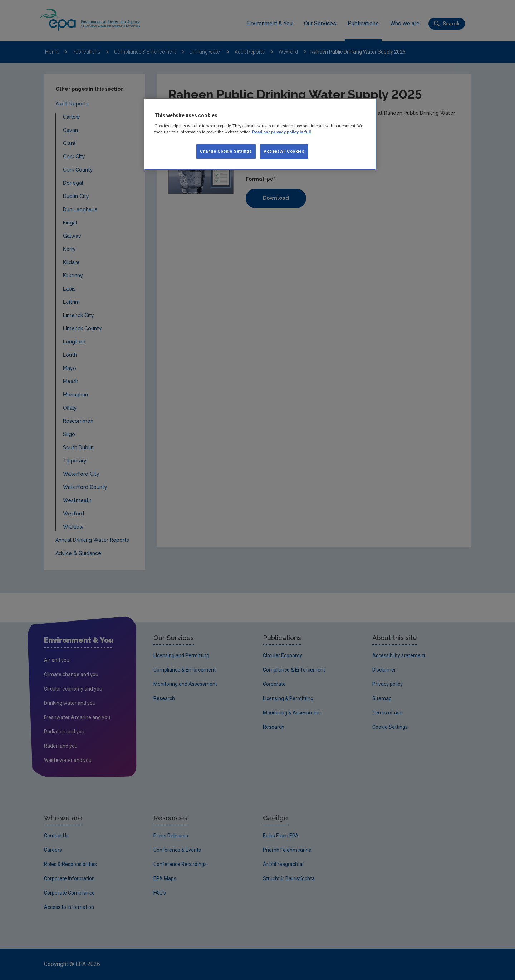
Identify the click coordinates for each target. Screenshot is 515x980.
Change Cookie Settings (226, 151)
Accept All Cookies (284, 151)
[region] (260, 134)
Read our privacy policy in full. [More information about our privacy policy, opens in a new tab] (282, 132)
